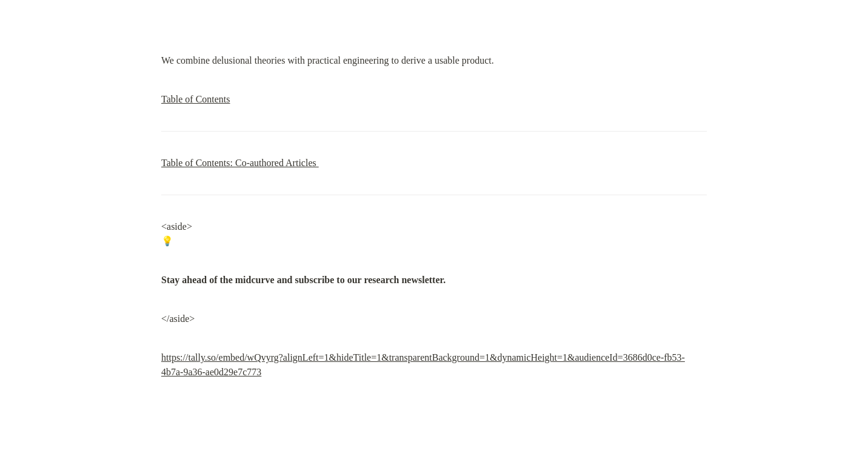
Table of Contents (196, 99)
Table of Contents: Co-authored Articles (240, 163)
